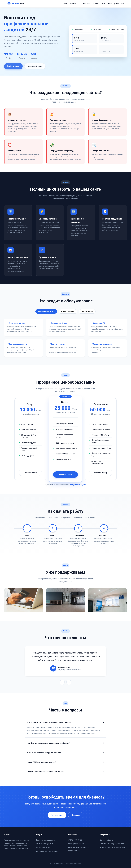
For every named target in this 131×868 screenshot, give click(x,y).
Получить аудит (57, 815)
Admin (16, 4)
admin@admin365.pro (76, 844)
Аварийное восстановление (47, 851)
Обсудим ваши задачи (77, 485)
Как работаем (85, 4)
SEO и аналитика (87, 311)
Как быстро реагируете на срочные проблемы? (65, 743)
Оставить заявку (30, 473)
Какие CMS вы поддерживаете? (65, 762)
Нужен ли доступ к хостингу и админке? (65, 772)
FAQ (103, 4)
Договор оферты (106, 840)
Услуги (64, 4)
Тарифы (73, 4)
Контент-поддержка (68, 311)
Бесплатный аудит (35, 68)
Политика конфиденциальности (112, 844)
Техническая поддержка (46, 311)
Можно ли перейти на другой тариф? (65, 753)
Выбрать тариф (13, 68)
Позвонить (76, 815)
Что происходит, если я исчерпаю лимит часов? (66, 722)
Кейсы (96, 4)
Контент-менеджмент (44, 844)
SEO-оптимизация (43, 847)
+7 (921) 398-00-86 (116, 4)
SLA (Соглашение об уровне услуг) (113, 847)
